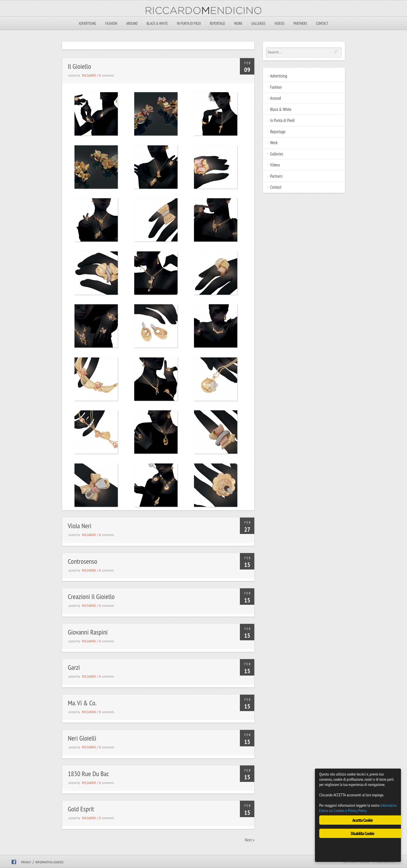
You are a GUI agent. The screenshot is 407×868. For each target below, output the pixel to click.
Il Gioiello (79, 66)
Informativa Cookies (50, 862)
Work (238, 24)
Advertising (88, 24)
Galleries (258, 24)
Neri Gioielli (82, 738)
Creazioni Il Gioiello (91, 597)
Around (132, 24)
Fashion (111, 24)
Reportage (217, 24)
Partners (300, 24)
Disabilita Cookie (362, 833)
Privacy (26, 862)
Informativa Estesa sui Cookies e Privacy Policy (358, 808)
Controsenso (83, 561)
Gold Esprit (81, 809)
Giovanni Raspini (88, 632)
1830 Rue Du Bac (88, 774)
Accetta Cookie (362, 820)
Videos (279, 24)
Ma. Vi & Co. (82, 703)
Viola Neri (80, 526)
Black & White (157, 24)
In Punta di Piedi (189, 24)
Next (250, 840)
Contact (322, 24)
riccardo (89, 75)
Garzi (74, 667)
